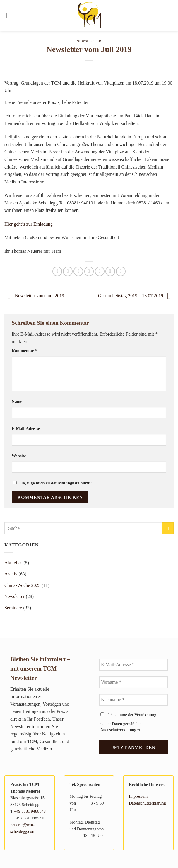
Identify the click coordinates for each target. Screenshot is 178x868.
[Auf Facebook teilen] (68, 271)
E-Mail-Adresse (26, 429)
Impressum (138, 796)
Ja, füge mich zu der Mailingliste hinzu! (52, 483)
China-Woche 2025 (23, 585)
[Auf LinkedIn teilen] (110, 271)
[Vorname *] (133, 682)
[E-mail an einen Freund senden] (89, 271)
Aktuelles (13, 563)
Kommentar (24, 351)
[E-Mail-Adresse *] (133, 664)
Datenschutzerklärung (147, 803)
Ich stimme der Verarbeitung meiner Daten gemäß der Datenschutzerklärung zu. (128, 722)
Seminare (13, 608)
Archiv (11, 574)
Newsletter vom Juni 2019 (34, 296)
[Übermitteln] (168, 528)
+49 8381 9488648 (30, 811)
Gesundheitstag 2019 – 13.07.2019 (136, 296)
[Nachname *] (133, 700)
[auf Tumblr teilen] (121, 271)
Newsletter (89, 41)
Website (19, 456)
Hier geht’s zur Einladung (29, 224)
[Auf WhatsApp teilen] (57, 271)
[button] (8, 15)
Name (17, 401)
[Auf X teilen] (78, 271)
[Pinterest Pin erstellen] (100, 271)
